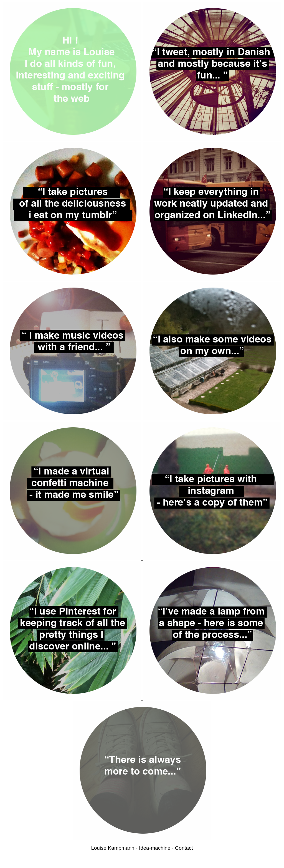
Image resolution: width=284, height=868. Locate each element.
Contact (184, 848)
